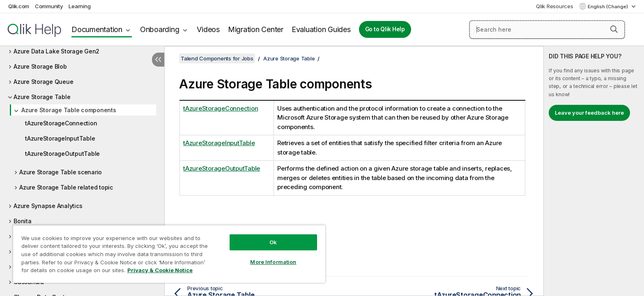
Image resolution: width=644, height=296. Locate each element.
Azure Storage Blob (40, 66)
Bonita (23, 221)
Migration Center (256, 29)
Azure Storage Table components (69, 110)
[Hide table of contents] (158, 60)
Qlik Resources (555, 6)
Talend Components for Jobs (217, 58)
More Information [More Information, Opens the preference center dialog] (273, 262)
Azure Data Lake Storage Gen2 (56, 51)
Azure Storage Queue (43, 82)
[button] (614, 29)
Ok (273, 242)
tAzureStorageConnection (61, 123)
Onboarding (160, 29)
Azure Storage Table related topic (66, 187)
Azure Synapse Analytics (48, 206)
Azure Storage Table (42, 97)
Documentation (97, 29)
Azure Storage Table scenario (61, 172)
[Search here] (547, 30)
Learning (79, 6)
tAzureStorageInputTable (60, 138)
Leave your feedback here (589, 113)
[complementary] (594, 171)
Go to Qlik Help (385, 29)
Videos (208, 29)
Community (49, 6)
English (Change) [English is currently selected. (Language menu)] (608, 7)
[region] (169, 254)
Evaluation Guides (321, 29)
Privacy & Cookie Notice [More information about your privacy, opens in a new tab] (160, 270)
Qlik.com (19, 6)
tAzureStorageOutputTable (62, 154)
